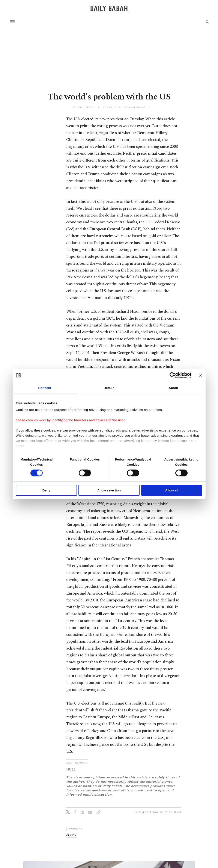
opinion (71, 835)
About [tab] (173, 388)
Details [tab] (109, 388)
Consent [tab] (45, 388)
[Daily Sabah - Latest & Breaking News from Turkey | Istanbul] (109, 8)
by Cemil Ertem (83, 107)
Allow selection (109, 490)
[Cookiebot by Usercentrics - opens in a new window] (173, 375)
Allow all (172, 490)
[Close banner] (201, 375)
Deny (46, 490)
